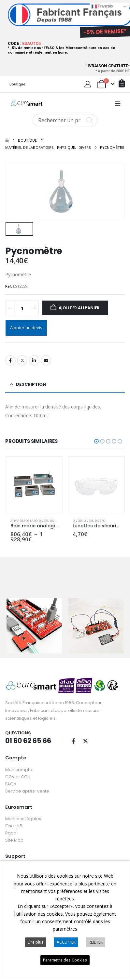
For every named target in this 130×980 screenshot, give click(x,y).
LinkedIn (34, 359)
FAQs (11, 776)
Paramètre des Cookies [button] (65, 960)
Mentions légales (23, 811)
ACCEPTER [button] (66, 942)
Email (46, 359)
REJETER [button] (96, 942)
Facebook (10, 359)
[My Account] (88, 84)
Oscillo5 (14, 818)
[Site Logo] (27, 103)
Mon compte (19, 762)
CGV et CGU (18, 769)
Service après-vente (27, 783)
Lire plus (36, 942)
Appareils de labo (24, 519)
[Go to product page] (34, 484)
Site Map (14, 833)
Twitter (22, 359)
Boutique (17, 84)
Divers (44, 519)
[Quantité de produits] (22, 307)
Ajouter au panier (79, 307)
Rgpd (11, 825)
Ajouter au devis (26, 327)
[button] (118, 103)
